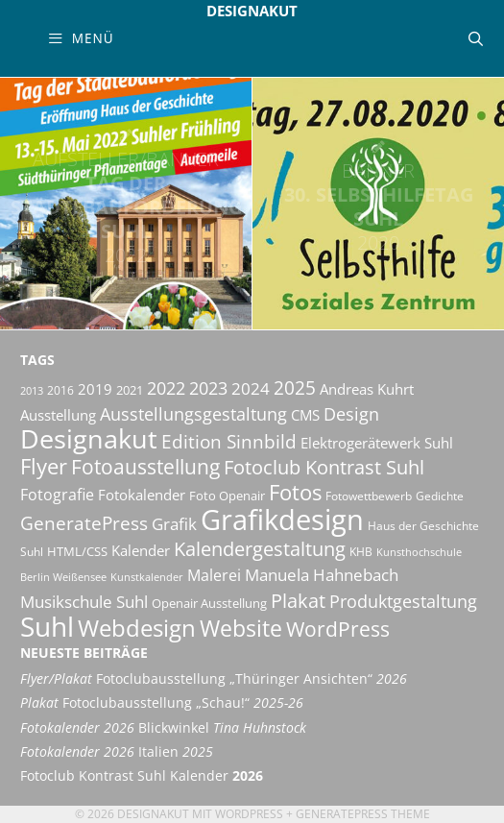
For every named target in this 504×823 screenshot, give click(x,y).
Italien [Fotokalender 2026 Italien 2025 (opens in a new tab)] (117, 752)
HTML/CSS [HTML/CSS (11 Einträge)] (77, 551)
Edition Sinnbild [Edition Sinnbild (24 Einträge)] (229, 441)
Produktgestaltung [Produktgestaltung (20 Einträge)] (403, 601)
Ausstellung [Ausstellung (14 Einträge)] (58, 415)
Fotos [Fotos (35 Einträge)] (295, 492)
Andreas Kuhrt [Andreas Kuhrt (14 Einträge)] (367, 389)
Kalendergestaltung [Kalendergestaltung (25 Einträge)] (260, 549)
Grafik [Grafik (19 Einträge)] (174, 523)
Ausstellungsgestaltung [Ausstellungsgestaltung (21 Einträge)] (193, 414)
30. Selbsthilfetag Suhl (378, 206)
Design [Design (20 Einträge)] (351, 414)
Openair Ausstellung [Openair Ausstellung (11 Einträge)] (209, 603)
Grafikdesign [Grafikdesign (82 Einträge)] (282, 520)
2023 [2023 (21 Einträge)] (208, 388)
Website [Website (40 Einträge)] (241, 628)
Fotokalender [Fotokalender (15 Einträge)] (142, 495)
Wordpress (249, 814)
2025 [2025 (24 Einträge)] (295, 387)
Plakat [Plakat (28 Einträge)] (298, 600)
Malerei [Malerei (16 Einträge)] (214, 575)
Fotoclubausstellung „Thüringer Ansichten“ (214, 679)
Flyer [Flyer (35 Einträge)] (44, 466)
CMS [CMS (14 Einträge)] (305, 415)
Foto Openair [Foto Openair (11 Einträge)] (227, 496)
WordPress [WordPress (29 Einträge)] (338, 629)
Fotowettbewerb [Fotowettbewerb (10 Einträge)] (369, 496)
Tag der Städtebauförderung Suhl (126, 207)
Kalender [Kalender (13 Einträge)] (141, 550)
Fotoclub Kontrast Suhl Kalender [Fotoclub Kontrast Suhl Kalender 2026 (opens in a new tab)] (142, 776)
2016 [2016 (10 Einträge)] (60, 390)
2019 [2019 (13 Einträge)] (95, 389)
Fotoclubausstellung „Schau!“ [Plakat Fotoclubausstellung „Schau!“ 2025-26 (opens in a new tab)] (162, 703)
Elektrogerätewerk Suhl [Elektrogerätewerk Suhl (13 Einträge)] (377, 443)
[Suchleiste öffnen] (476, 38)
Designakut (252, 11)
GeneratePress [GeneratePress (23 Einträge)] (84, 523)
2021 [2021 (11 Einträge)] (130, 390)
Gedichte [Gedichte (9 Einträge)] (440, 496)
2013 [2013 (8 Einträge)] (32, 391)
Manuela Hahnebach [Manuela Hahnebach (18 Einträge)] (322, 575)
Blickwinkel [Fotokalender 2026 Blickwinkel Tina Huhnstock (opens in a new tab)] (163, 728)
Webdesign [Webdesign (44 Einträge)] (137, 628)
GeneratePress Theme (363, 814)
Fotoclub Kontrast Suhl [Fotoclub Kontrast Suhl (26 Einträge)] (324, 467)
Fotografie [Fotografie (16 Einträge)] (57, 495)
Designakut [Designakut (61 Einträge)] (89, 438)
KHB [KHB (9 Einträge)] (361, 552)
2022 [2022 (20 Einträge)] (166, 388)
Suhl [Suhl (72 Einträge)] (47, 626)
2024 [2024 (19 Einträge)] (251, 388)
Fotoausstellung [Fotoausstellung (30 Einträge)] (145, 467)
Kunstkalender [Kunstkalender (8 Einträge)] (147, 577)
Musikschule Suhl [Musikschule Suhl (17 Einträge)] (84, 602)
